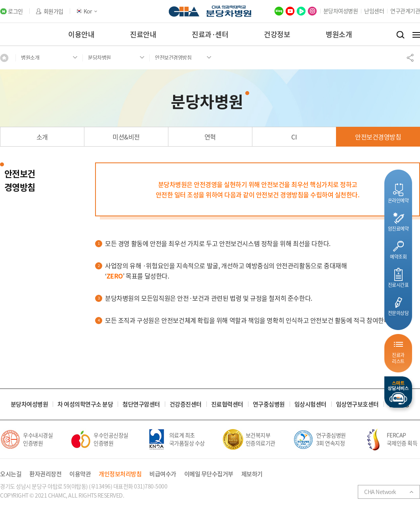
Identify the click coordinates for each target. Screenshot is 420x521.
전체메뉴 (416, 35)
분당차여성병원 (341, 11)
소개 (42, 137)
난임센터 (374, 11)
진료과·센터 (210, 34)
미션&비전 (126, 137)
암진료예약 (398, 228)
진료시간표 (398, 285)
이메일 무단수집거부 (209, 474)
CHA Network (380, 492)
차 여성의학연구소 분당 (85, 404)
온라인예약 (398, 200)
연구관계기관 (405, 11)
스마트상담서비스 (398, 392)
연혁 (210, 137)
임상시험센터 (310, 404)
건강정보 (277, 34)
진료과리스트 (398, 358)
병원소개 (339, 34)
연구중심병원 (269, 404)
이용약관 (80, 474)
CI (294, 137)
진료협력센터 (227, 404)
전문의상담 (398, 313)
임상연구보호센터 (357, 404)
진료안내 (143, 34)
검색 (400, 35)
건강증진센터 (186, 404)
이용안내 (81, 34)
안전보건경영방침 (378, 137)
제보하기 (252, 474)
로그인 (15, 11)
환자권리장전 (45, 474)
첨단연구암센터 (141, 404)
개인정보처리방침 (120, 474)
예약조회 (398, 257)
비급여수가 (163, 474)
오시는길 (11, 474)
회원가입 (53, 11)
